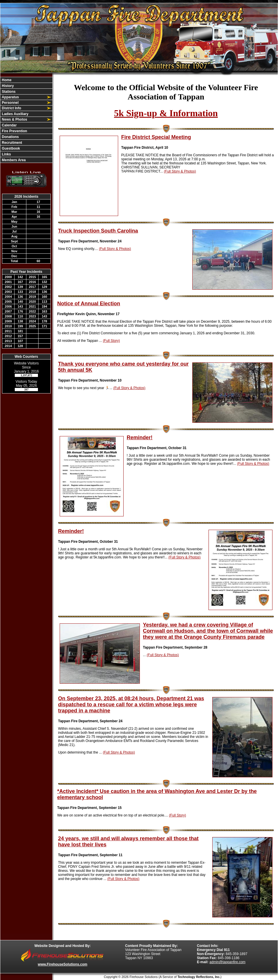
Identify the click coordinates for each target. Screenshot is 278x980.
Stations (8, 92)
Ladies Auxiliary (15, 114)
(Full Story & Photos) (180, 171)
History (7, 86)
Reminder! (140, 438)
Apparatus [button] (10, 97)
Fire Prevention (14, 131)
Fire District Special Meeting (156, 137)
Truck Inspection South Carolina (98, 231)
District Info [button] (11, 108)
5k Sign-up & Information (166, 113)
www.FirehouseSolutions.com (63, 964)
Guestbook (10, 148)
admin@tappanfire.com (227, 962)
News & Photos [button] (14, 119)
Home (6, 80)
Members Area (13, 160)
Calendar (9, 125)
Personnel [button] (10, 103)
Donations (10, 137)
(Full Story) (111, 341)
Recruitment (11, 143)
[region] (26, 120)
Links (6, 154)
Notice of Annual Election (89, 304)
